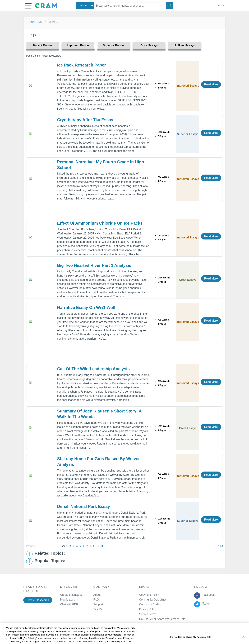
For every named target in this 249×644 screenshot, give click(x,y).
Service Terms (148, 614)
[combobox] (85, 6)
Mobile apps (68, 600)
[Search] (170, 6)
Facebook (208, 595)
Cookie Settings (154, 636)
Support (98, 604)
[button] (28, 6)
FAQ (96, 600)
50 (102, 546)
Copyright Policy (149, 595)
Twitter (206, 604)
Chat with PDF (69, 604)
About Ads (122, 636)
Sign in (221, 6)
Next (220, 546)
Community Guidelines (153, 600)
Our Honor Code (149, 604)
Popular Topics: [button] (50, 561)
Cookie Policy (105, 636)
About (97, 595)
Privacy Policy (148, 609)
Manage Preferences (152, 619)
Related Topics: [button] (50, 553)
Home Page (36, 22)
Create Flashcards (38, 600)
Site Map (99, 609)
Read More (211, 84)
